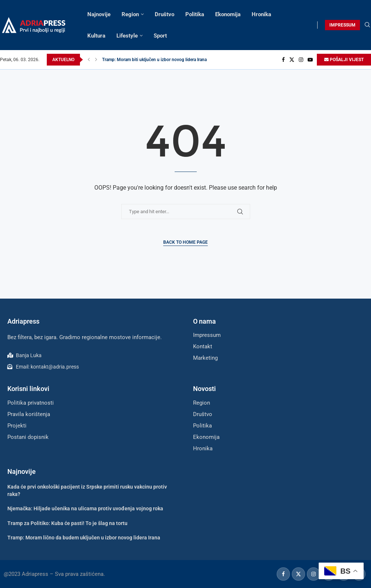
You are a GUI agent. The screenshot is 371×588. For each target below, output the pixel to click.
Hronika (261, 14)
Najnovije (99, 14)
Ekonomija (228, 14)
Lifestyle (127, 36)
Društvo (164, 14)
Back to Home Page (185, 242)
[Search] (367, 25)
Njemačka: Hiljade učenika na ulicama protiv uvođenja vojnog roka (85, 508)
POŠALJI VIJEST (344, 60)
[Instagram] (301, 60)
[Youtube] (310, 60)
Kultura (96, 36)
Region (130, 14)
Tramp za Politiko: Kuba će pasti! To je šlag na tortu (67, 523)
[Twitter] (292, 60)
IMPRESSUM (342, 25)
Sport (160, 36)
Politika (195, 14)
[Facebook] (283, 60)
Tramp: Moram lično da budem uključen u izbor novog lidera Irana (84, 538)
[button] (89, 60)
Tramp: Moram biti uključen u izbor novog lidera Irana (154, 60)
